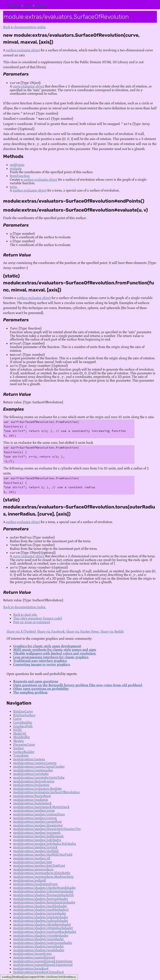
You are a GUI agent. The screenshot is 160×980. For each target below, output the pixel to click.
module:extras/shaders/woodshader (39, 950)
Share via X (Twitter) (21, 632)
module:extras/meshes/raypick (35, 847)
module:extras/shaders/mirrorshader (40, 913)
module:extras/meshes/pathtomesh (38, 836)
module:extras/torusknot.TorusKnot (38, 972)
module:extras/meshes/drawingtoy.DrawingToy (47, 829)
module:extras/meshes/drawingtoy (38, 825)
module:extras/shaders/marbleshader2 (41, 910)
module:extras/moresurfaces (33, 869)
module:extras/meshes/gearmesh (37, 833)
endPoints (17, 165)
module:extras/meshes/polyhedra (37, 840)
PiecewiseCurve (24, 745)
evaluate (16, 169)
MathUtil (20, 734)
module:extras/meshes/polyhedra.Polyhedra (45, 844)
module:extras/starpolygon (32, 954)
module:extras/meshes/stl (32, 858)
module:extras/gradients (31, 800)
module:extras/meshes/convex (35, 818)
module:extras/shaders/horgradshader (41, 899)
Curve (17, 719)
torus (13, 187)
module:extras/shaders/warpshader (38, 939)
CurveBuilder (23, 723)
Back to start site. (25, 615)
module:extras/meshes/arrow (34, 811)
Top (28, 6)
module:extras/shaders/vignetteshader (41, 936)
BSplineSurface (24, 715)
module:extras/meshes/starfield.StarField (43, 855)
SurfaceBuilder (24, 752)
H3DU (18, 730)
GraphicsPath (23, 726)
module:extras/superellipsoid (34, 957)
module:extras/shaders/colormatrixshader (43, 891)
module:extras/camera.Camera (35, 763)
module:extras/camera (29, 759)
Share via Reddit (112, 632)
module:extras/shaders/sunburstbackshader (45, 932)
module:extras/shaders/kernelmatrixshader (44, 902)
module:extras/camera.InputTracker (39, 767)
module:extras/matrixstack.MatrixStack (41, 807)
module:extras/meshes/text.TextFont (39, 866)
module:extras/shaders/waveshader (38, 946)
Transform (21, 755)
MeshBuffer (21, 737)
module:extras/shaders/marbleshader (40, 906)
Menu (15, 6)
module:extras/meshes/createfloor (37, 822)
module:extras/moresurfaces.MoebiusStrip (43, 877)
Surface (18, 748)
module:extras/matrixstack (32, 803)
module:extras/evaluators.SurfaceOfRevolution (46, 792)
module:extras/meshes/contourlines (39, 814)
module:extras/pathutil (30, 880)
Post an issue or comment (32, 622)
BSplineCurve (23, 711)
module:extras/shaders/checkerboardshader (44, 888)
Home (41, 6)
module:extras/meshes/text (32, 862)
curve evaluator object (28, 86)
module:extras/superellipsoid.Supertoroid (43, 965)
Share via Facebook (51, 632)
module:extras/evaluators (31, 785)
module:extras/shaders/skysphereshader (42, 925)
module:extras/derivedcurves (34, 781)
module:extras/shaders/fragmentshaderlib (43, 895)
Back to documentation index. (24, 27)
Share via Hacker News (82, 632)
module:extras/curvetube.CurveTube (39, 778)
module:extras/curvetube (31, 774)
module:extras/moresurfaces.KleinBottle (42, 873)
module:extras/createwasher (33, 770)
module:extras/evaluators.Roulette (37, 789)
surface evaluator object (23, 50)
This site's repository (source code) (37, 618)
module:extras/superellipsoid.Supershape (43, 961)
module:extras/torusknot (31, 969)
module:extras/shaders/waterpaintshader (43, 943)
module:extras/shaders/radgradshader (41, 921)
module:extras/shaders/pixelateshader (41, 917)
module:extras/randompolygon (35, 884)
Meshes (18, 741)
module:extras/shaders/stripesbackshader (43, 928)
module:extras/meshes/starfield (36, 851)
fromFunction (20, 176)
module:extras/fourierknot (32, 796)
